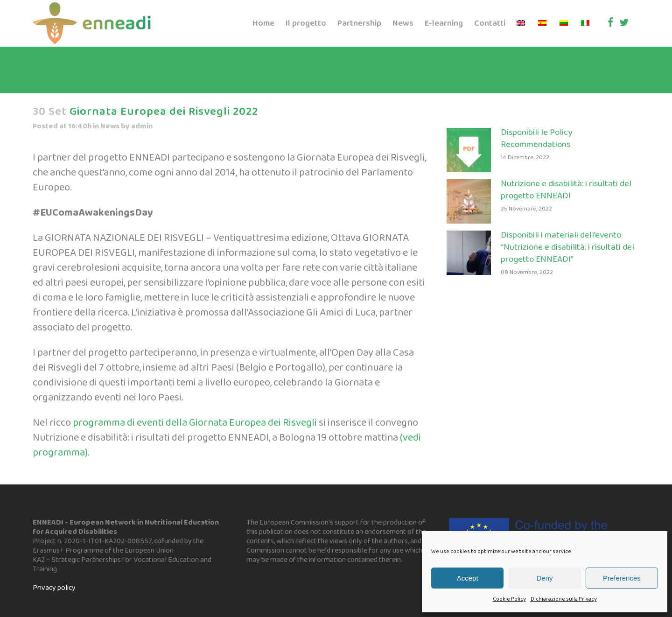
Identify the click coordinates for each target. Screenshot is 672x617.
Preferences (622, 578)
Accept (468, 578)
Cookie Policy (509, 599)
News (110, 126)
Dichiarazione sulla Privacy (564, 599)
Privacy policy (54, 588)
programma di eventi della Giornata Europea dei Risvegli (194, 423)
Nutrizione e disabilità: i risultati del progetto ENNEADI (566, 190)
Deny (544, 578)
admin (142, 126)
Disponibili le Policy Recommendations (536, 139)
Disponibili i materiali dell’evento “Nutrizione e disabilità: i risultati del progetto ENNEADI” (567, 247)
